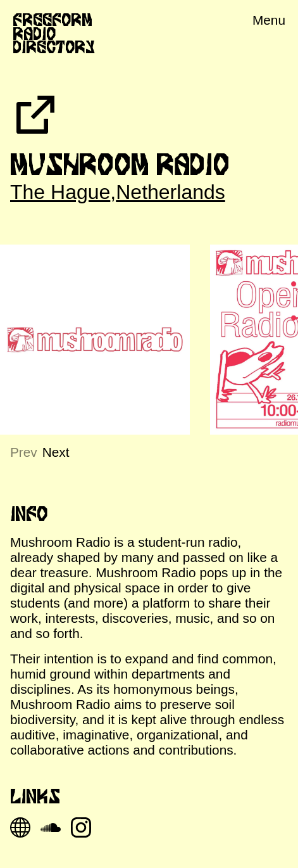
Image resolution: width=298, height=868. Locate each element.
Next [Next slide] (56, 452)
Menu (269, 20)
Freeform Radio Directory (54, 33)
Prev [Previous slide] (24, 452)
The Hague (60, 192)
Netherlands (171, 192)
